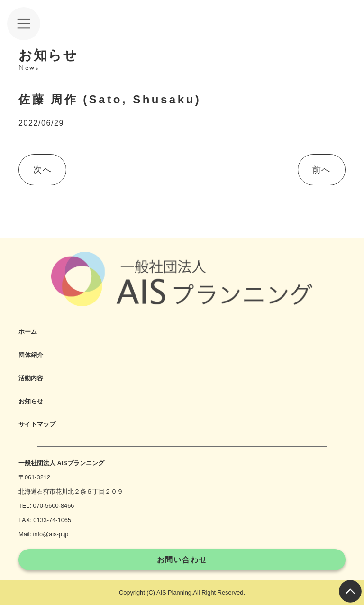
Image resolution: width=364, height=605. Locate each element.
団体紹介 (31, 355)
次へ (42, 170)
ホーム (28, 332)
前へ (322, 170)
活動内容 (31, 378)
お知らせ (31, 401)
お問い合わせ (182, 560)
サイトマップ (37, 424)
